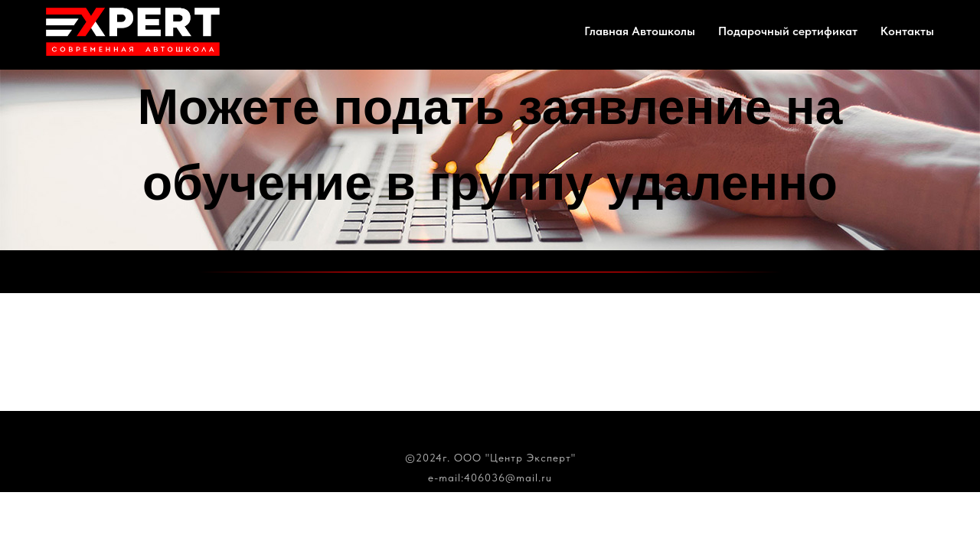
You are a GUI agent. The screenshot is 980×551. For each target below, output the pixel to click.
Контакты (907, 31)
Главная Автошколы (640, 31)
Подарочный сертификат (788, 31)
